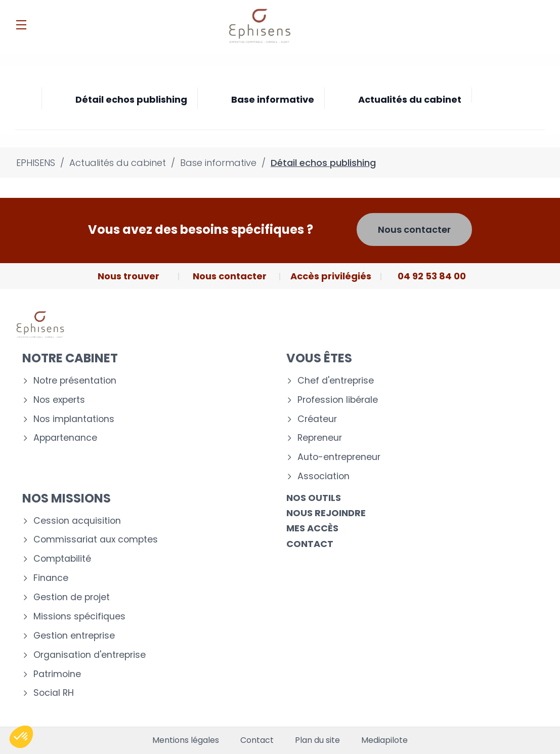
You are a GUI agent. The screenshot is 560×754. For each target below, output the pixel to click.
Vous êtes (319, 358)
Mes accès (312, 528)
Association (324, 476)
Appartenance (65, 438)
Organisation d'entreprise (90, 655)
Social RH (54, 693)
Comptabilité (62, 559)
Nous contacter (414, 229)
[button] (21, 737)
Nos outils (314, 498)
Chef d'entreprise (336, 381)
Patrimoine (57, 674)
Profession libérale (338, 400)
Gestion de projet (72, 597)
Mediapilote (384, 740)
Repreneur (320, 438)
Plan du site (317, 740)
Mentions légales (186, 740)
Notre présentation (75, 381)
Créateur (317, 419)
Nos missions (67, 498)
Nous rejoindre (326, 513)
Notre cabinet (70, 358)
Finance (51, 578)
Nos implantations (74, 419)
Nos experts (59, 400)
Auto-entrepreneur (339, 457)
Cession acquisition (77, 521)
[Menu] (21, 25)
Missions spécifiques (79, 617)
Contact (310, 544)
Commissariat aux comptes (96, 540)
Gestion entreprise (74, 636)
